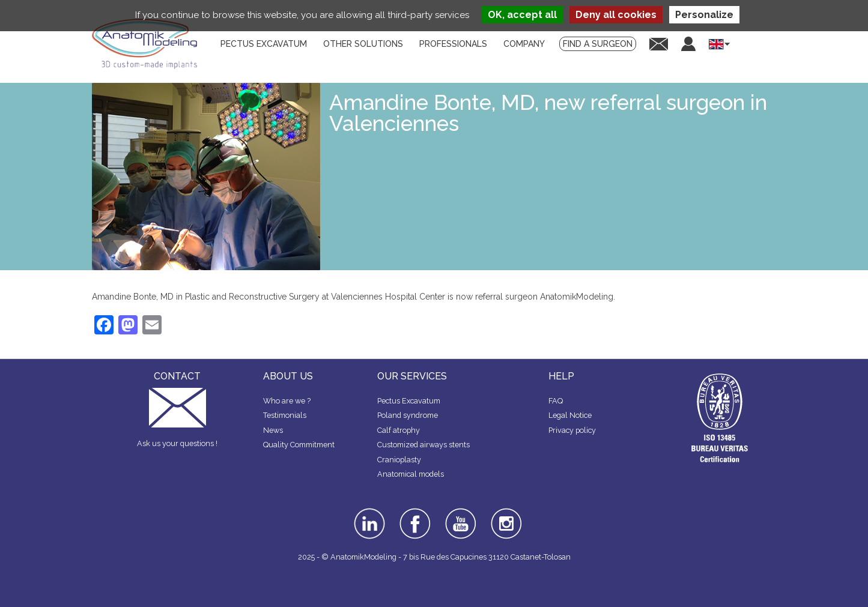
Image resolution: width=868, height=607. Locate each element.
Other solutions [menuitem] (363, 44)
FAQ (556, 401)
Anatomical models (411, 474)
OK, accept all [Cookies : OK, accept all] (522, 15)
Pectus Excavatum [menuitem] (264, 44)
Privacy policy (572, 430)
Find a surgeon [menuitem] (598, 44)
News (273, 430)
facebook (415, 512)
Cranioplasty (399, 460)
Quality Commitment (299, 445)
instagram (505, 516)
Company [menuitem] (524, 44)
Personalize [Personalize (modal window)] (704, 15)
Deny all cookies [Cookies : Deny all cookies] (616, 15)
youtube (460, 512)
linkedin (368, 512)
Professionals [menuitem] (453, 44)
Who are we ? (287, 401)
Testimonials (285, 415)
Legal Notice (570, 415)
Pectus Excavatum (409, 401)
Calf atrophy (399, 430)
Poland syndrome (408, 415)
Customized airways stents (423, 445)
